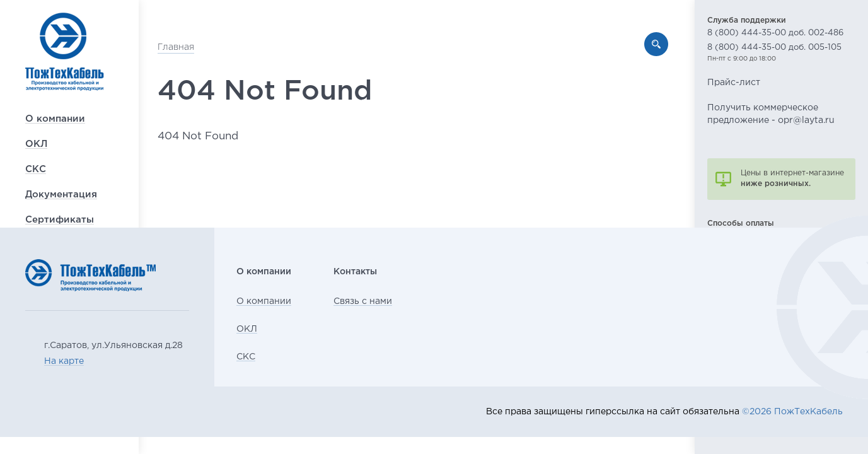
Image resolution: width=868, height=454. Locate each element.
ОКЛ (36, 179)
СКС (36, 204)
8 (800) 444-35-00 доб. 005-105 (774, 48)
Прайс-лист (734, 83)
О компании (55, 154)
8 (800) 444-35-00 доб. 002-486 (775, 33)
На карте (64, 361)
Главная (195, 47)
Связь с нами (397, 301)
